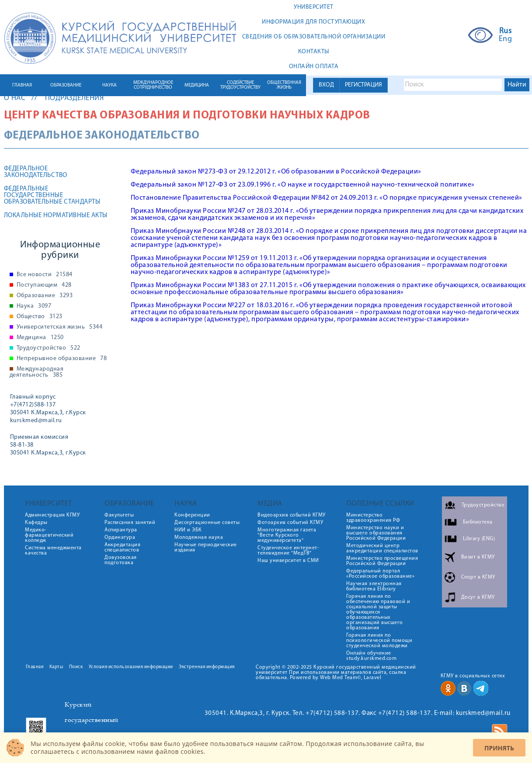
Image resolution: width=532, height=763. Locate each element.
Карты (56, 667)
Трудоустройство (49, 348)
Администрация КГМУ (52, 515)
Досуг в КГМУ (478, 597)
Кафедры (36, 523)
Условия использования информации (131, 667)
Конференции (192, 515)
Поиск (76, 667)
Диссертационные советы (207, 523)
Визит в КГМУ (478, 557)
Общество (40, 317)
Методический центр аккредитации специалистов (382, 548)
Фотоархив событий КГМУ (290, 523)
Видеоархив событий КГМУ (292, 515)
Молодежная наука (199, 538)
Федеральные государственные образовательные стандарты (52, 196)
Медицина (40, 338)
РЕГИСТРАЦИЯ (363, 85)
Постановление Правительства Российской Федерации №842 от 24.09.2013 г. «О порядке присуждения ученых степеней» (327, 198)
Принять (499, 748)
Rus (506, 31)
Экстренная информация (207, 667)
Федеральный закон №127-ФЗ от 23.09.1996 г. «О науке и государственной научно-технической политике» (303, 185)
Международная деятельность (37, 372)
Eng (506, 39)
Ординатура (120, 538)
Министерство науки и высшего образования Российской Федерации (376, 533)
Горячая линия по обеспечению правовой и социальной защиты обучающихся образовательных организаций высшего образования (378, 612)
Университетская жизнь (60, 327)
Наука (34, 306)
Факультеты (119, 515)
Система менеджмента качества (53, 551)
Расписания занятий (130, 523)
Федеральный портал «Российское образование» (380, 574)
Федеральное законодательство (36, 172)
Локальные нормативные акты (56, 216)
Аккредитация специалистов (122, 548)
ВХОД (326, 85)
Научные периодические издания (206, 548)
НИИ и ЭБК (188, 530)
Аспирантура (121, 530)
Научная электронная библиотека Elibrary (374, 586)
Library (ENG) (479, 539)
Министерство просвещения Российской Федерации (382, 561)
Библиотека (478, 522)
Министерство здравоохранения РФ (373, 518)
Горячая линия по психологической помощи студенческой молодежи (379, 641)
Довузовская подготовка (121, 560)
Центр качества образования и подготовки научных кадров (187, 116)
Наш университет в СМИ (288, 561)
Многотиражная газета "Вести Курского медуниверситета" (287, 535)
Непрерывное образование (62, 359)
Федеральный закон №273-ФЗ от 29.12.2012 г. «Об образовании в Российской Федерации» (276, 172)
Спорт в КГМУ (478, 577)
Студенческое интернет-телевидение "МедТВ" (288, 551)
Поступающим (44, 285)
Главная (35, 667)
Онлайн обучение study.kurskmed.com (371, 656)
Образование (45, 296)
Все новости (45, 275)
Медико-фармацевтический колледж (49, 535)
